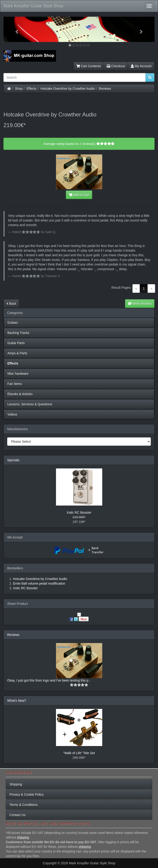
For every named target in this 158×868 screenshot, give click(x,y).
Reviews (105, 89)
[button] (15, 29)
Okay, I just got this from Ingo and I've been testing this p (48, 680)
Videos (12, 414)
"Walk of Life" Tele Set (79, 753)
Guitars (13, 323)
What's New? (17, 701)
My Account (141, 66)
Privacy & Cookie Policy (27, 794)
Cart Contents (89, 66)
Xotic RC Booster (79, 512)
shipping (23, 837)
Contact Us (17, 815)
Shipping (16, 784)
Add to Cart (79, 195)
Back (11, 304)
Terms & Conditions (23, 805)
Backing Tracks (18, 333)
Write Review (140, 304)
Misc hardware (18, 374)
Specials (13, 460)
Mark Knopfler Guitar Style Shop (34, 6)
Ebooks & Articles (20, 394)
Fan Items (15, 384)
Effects (32, 89)
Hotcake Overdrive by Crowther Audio (68, 89)
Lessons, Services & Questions (30, 404)
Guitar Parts (16, 343)
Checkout (116, 66)
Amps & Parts (17, 353)
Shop (19, 89)
